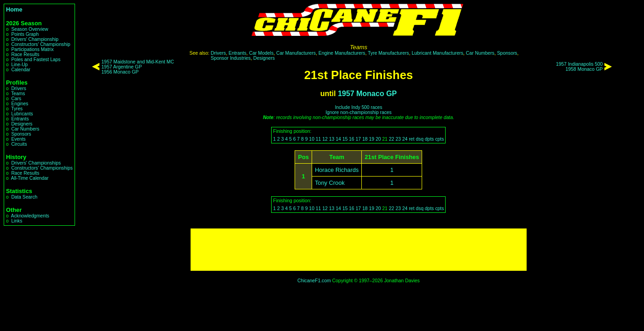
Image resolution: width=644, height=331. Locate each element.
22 (392, 139)
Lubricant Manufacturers (437, 53)
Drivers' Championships (36, 163)
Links (17, 221)
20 (378, 139)
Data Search (24, 197)
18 (365, 139)
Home (14, 9)
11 (319, 139)
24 (405, 139)
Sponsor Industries (231, 58)
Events (18, 139)
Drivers (18, 88)
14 (338, 139)
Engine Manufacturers (342, 53)
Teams (18, 94)
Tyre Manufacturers (389, 53)
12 (325, 139)
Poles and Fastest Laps (36, 60)
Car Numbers (25, 129)
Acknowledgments (30, 216)
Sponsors (21, 134)
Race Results (25, 54)
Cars (16, 99)
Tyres (17, 109)
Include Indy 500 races (358, 107)
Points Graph (25, 34)
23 (398, 139)
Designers (22, 124)
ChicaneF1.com (314, 281)
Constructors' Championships (42, 168)
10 (312, 139)
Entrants (20, 119)
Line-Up (19, 65)
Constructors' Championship (41, 44)
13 (332, 139)
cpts (439, 139)
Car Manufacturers (296, 53)
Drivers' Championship (35, 39)
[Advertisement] (359, 250)
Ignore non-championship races (358, 112)
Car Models (261, 53)
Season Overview (29, 29)
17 (359, 139)
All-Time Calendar (30, 178)
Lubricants (22, 114)
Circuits (19, 144)
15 (345, 139)
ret (412, 139)
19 (371, 139)
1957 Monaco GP (367, 94)
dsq (420, 139)
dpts (429, 139)
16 (352, 139)
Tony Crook (330, 183)
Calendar (21, 70)
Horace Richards (337, 170)
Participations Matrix (32, 49)
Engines (20, 104)
